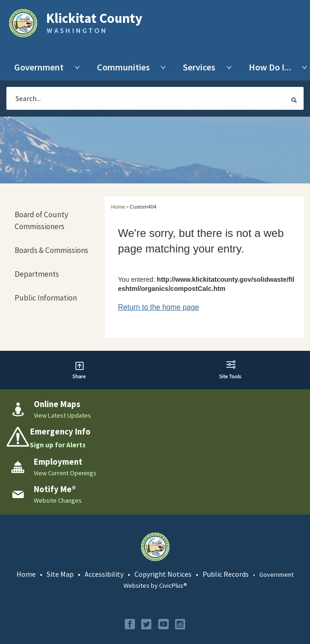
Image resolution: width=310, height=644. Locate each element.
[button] (294, 100)
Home (118, 207)
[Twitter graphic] (146, 624)
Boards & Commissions (51, 250)
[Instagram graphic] (180, 624)
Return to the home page (158, 307)
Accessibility (104, 574)
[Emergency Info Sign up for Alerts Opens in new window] (155, 438)
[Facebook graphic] (130, 624)
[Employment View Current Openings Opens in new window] (155, 467)
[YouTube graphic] (163, 624)
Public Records (226, 574)
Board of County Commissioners (41, 220)
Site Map (60, 574)
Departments (37, 274)
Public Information (46, 298)
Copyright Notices (163, 574)
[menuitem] (41, 67)
